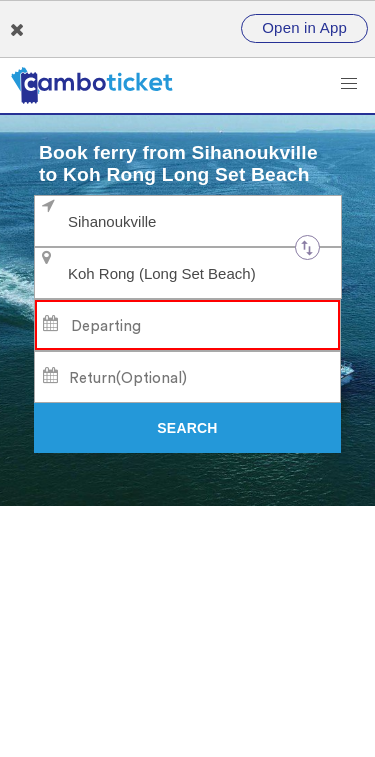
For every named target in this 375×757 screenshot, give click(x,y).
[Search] (187, 428)
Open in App (304, 27)
